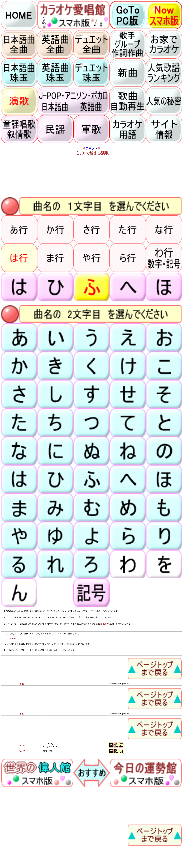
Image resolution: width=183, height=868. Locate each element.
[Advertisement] (71, 177)
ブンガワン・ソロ (52, 744)
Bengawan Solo (50, 747)
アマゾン (91, 148)
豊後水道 (48, 751)
